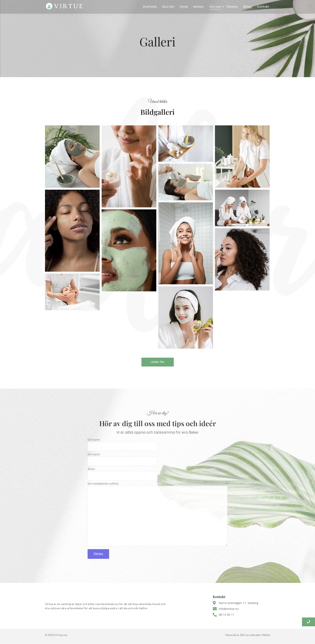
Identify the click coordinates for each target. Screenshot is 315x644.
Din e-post (157, 460)
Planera (232, 7)
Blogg (247, 7)
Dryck (184, 7)
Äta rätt (168, 7)
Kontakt (263, 7)
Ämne (157, 475)
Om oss (215, 7)
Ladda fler (158, 362)
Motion (199, 7)
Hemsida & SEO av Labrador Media (248, 635)
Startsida (150, 7)
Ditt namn (157, 446)
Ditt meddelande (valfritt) (157, 515)
